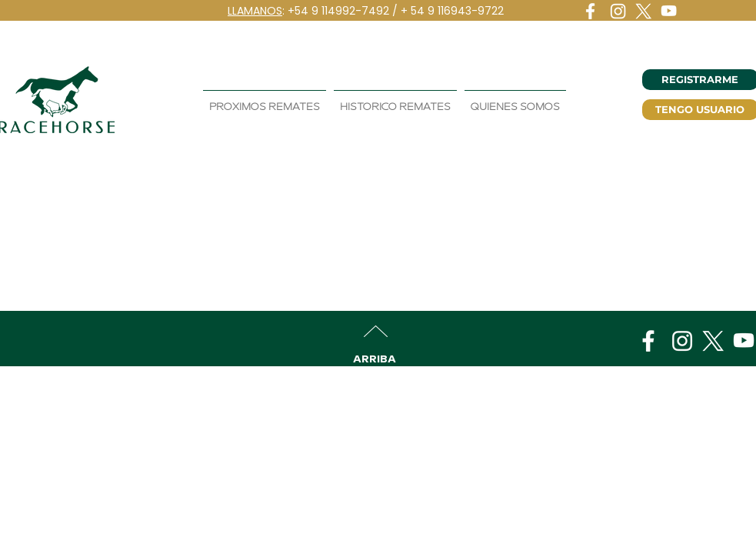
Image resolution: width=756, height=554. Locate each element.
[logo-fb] (593, 11)
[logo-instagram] (618, 11)
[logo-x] (643, 11)
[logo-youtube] (669, 11)
